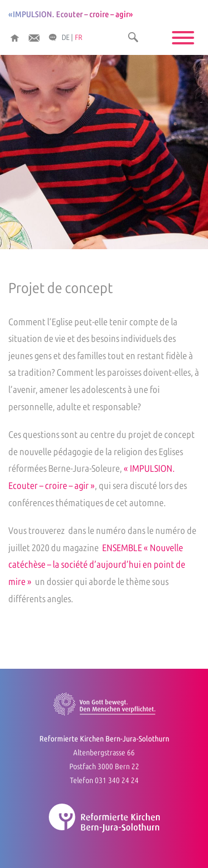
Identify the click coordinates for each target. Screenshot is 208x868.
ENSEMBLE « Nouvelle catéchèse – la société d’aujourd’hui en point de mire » (97, 565)
